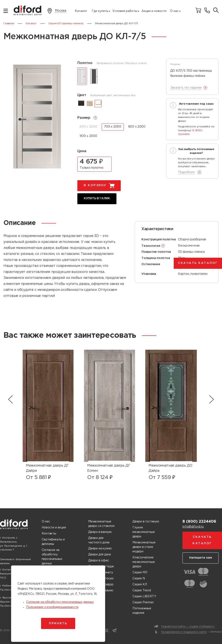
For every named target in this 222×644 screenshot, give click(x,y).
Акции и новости (154, 11)
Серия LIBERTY (144, 596)
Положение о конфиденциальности (52, 607)
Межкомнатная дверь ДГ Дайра (47, 468)
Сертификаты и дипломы (53, 542)
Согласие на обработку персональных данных (52, 557)
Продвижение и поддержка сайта (184, 632)
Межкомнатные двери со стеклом (101, 524)
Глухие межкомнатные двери (144, 532)
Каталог (81, 11)
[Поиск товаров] (216, 11)
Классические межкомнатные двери (144, 562)
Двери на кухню (100, 549)
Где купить (100, 11)
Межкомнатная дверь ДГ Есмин (109, 468)
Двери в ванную (100, 532)
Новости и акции (54, 528)
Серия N (139, 579)
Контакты (49, 534)
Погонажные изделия (142, 611)
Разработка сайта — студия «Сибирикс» (188, 626)
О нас (174, 11)
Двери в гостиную (146, 522)
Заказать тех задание (186, 88)
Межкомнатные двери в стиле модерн (144, 547)
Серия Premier (143, 602)
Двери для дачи (100, 555)
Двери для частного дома (99, 540)
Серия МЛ (140, 573)
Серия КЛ (140, 585)
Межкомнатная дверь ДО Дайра (170, 468)
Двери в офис (99, 561)
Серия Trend (142, 590)
